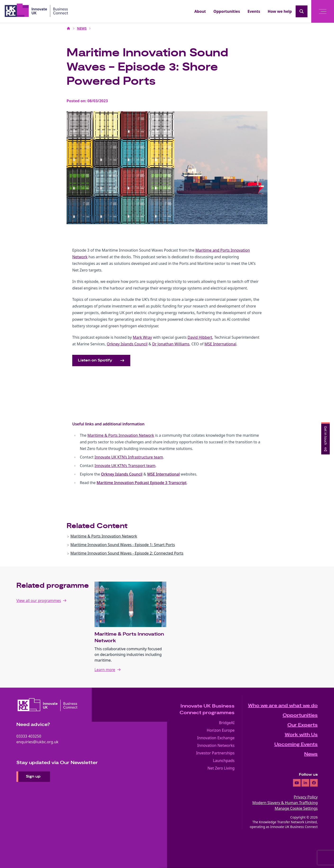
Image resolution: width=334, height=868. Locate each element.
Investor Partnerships (215, 753)
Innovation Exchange (216, 738)
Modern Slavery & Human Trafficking (285, 803)
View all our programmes (39, 601)
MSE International (163, 474)
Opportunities (227, 11)
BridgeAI (227, 723)
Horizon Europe (221, 730)
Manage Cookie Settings (296, 808)
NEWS (82, 28)
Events (254, 11)
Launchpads (224, 761)
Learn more (105, 670)
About (200, 11)
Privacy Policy (306, 797)
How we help (280, 11)
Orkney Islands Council (122, 474)
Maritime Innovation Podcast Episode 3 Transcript (142, 483)
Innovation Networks (216, 745)
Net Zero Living (221, 768)
